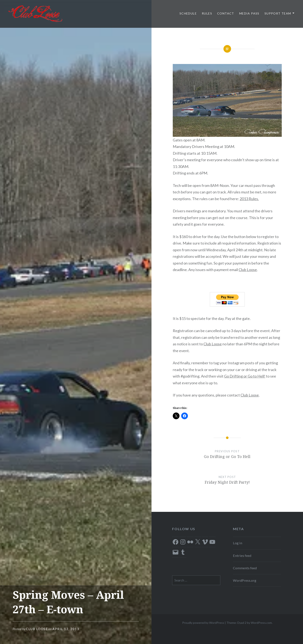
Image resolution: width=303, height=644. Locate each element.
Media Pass (249, 13)
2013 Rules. (249, 199)
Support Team (278, 13)
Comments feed (245, 568)
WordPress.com (261, 623)
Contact (226, 13)
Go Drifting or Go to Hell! (245, 376)
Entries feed (242, 556)
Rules (207, 13)
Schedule (188, 13)
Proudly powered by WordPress (203, 623)
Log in (238, 543)
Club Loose (37, 629)
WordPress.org (245, 580)
